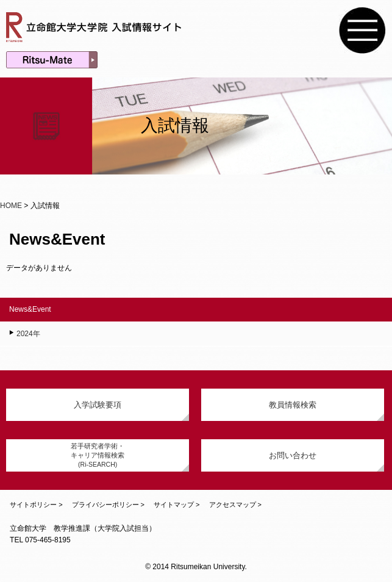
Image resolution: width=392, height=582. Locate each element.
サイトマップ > (176, 505)
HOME (11, 206)
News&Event (30, 309)
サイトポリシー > (36, 505)
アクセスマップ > (235, 505)
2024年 (28, 334)
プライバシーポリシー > (108, 505)
